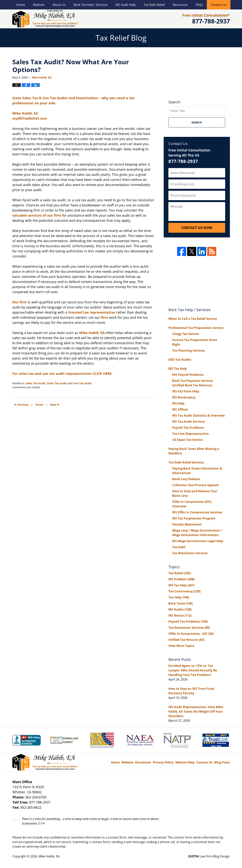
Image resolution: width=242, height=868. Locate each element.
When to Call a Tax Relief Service (193, 319)
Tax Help (179, 597)
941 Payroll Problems (188, 375)
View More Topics (181, 646)
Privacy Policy (163, 762)
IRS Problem (181, 579)
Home (21, 5)
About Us (59, 5)
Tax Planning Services (188, 350)
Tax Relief (180, 573)
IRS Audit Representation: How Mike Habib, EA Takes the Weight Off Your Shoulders (196, 711)
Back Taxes (181, 603)
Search (197, 122)
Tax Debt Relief (154, 5)
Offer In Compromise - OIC (191, 634)
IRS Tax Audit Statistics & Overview (198, 415)
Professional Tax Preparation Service (196, 328)
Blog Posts (222, 762)
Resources (180, 5)
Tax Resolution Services (190, 553)
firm (105, 317)
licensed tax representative (92, 312)
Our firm (20, 302)
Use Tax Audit (82, 383)
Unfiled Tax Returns (186, 640)
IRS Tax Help (178, 369)
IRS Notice (180, 615)
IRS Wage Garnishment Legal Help (198, 541)
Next (55, 404)
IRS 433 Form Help (186, 391)
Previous (21, 404)
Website (39, 5)
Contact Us (219, 5)
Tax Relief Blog (45, 19)
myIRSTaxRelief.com (30, 118)
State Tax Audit (57, 383)
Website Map (185, 762)
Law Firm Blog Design (209, 856)
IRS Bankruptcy (184, 397)
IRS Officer (180, 409)
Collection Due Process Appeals (196, 485)
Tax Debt (179, 547)
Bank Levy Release (186, 479)
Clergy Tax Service (186, 334)
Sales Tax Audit (35, 383)
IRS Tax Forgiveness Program (194, 518)
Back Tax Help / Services (91, 5)
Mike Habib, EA (25, 113)
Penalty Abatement (187, 524)
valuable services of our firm (37, 215)
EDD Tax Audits (180, 360)
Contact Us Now (197, 228)
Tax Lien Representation (191, 434)
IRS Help (178, 403)
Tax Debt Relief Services (186, 462)
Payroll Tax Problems (188, 428)
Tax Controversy (184, 591)
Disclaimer (143, 762)
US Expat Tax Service (188, 440)
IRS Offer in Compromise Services (197, 512)
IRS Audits (180, 609)
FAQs (199, 5)
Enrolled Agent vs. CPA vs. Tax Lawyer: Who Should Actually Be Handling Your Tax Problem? (193, 670)
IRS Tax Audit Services (189, 422)
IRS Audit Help (126, 5)
